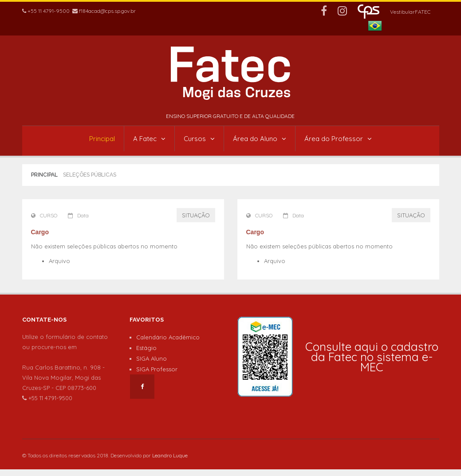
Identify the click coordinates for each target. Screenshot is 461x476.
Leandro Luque (170, 455)
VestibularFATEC (410, 12)
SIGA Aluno (152, 358)
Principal (102, 139)
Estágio (146, 348)
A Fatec (149, 139)
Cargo (40, 232)
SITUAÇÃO (196, 215)
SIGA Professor (157, 369)
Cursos (199, 139)
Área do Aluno (260, 139)
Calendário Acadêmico (168, 337)
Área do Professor (338, 139)
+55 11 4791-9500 (46, 11)
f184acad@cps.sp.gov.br (104, 11)
